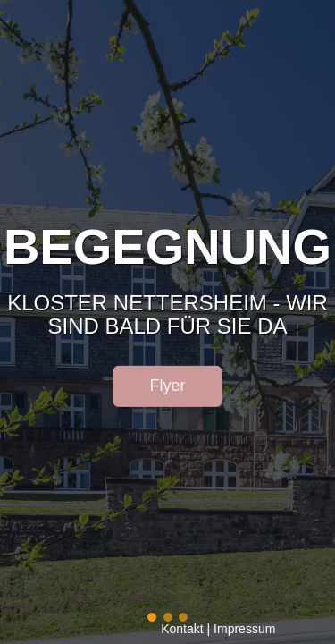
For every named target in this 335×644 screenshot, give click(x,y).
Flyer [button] (168, 386)
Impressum (244, 629)
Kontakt (182, 629)
